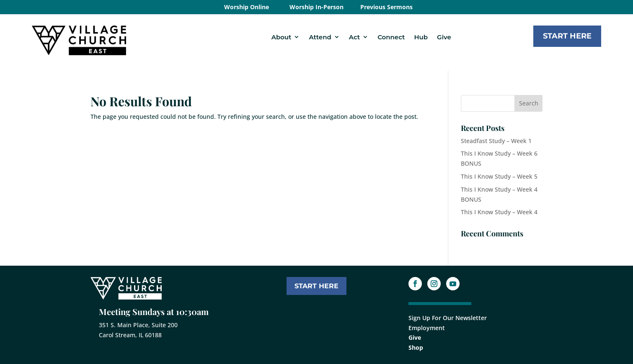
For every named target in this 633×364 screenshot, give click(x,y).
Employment (427, 328)
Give (444, 37)
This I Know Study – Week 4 (499, 212)
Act (354, 37)
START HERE (316, 286)
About (282, 37)
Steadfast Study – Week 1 (496, 141)
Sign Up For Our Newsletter (448, 318)
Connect (391, 37)
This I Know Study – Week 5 (499, 176)
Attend (320, 37)
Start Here (567, 36)
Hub (421, 37)
